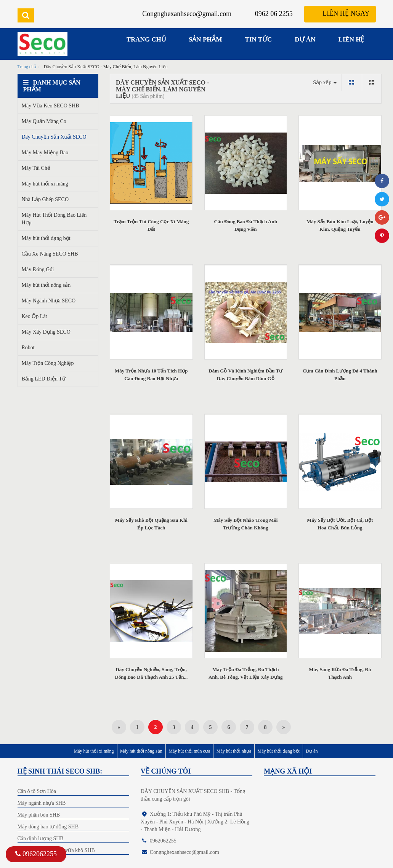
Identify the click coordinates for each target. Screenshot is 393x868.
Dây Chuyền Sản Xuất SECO (54, 137)
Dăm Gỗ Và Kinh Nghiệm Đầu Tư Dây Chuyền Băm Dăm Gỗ (245, 375)
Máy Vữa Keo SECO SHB (51, 106)
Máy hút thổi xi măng (45, 184)
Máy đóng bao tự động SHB (48, 827)
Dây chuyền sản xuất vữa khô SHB (56, 850)
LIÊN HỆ (351, 39)
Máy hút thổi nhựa (234, 751)
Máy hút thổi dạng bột (46, 238)
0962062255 (36, 854)
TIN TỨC (259, 39)
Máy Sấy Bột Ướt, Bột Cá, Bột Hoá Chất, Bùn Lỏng (340, 524)
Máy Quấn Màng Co (44, 121)
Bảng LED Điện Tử (44, 379)
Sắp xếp (325, 82)
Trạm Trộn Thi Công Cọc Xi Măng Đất (151, 225)
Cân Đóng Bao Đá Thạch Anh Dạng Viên (246, 225)
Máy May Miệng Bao (45, 153)
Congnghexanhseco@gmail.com (187, 14)
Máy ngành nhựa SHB (42, 803)
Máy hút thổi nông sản (46, 285)
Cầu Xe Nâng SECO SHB (50, 254)
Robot (28, 348)
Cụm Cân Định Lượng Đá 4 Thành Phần (340, 375)
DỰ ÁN (305, 39)
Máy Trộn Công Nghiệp (48, 363)
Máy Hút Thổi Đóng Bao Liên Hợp (54, 219)
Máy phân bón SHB (39, 815)
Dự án (312, 751)
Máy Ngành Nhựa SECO (49, 301)
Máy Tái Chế (36, 168)
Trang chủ (27, 67)
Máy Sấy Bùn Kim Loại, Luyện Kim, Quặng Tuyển (340, 225)
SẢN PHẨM (205, 39)
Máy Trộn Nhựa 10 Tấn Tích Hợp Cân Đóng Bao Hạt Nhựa (151, 375)
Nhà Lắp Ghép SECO (45, 199)
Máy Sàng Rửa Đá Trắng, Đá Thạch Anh (340, 673)
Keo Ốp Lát (34, 316)
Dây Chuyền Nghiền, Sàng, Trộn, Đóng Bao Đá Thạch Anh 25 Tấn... (151, 673)
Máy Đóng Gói (38, 269)
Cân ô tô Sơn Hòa (37, 791)
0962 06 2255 (274, 14)
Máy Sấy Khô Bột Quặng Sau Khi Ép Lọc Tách (151, 524)
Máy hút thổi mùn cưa (189, 751)
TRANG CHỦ (146, 39)
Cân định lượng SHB (41, 838)
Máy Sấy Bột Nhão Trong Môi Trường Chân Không (246, 524)
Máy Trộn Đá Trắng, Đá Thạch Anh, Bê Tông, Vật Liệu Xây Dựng (245, 673)
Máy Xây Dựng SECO (46, 332)
